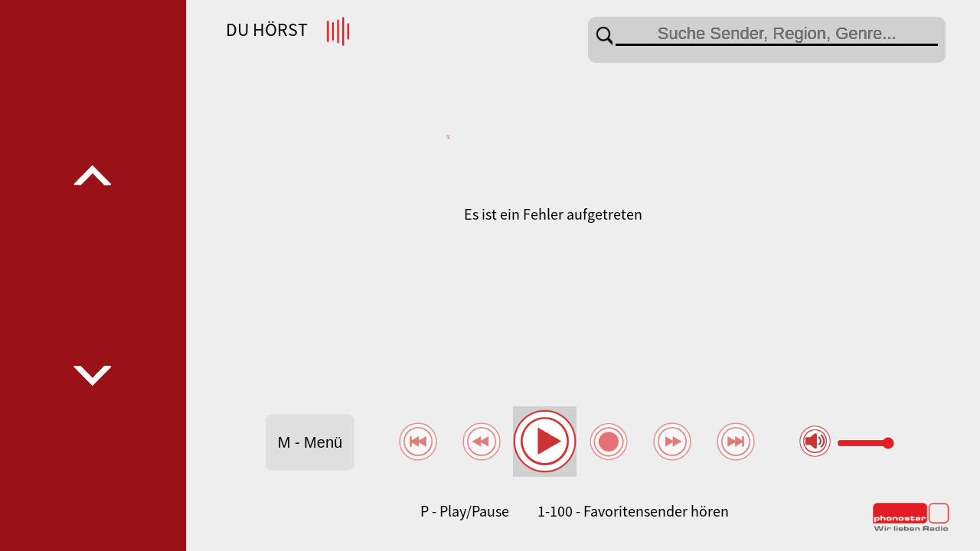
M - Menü (310, 442)
